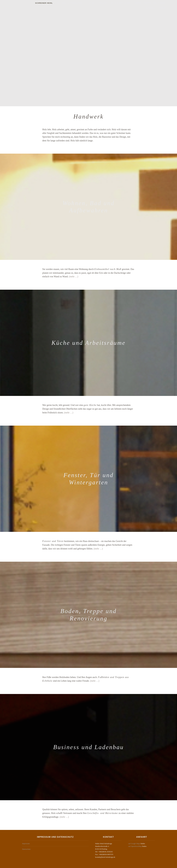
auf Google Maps (134, 844)
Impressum (26, 844)
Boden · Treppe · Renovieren (132, 3)
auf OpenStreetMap (135, 846)
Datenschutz (26, 849)
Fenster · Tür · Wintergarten (96, 3)
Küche (72, 3)
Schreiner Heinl (25, 3)
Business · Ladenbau (163, 3)
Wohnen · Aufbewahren (51, 3)
